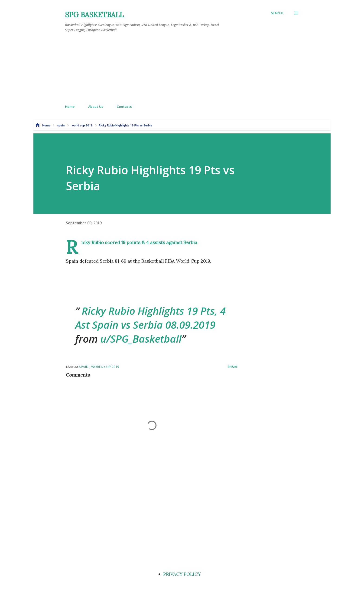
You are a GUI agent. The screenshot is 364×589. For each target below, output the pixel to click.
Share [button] (233, 367)
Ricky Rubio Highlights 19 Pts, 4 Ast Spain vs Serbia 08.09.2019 (150, 318)
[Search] (277, 13)
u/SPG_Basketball (141, 339)
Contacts (124, 107)
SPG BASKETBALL (94, 15)
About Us (96, 107)
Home (70, 107)
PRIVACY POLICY (182, 574)
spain (84, 367)
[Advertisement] (182, 69)
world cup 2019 (105, 367)
